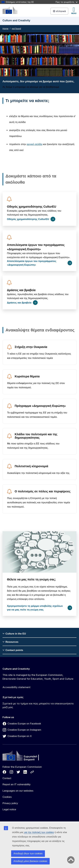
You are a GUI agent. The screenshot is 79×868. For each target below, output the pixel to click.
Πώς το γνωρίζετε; (67, 2)
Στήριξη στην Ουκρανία (31, 347)
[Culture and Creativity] (10, 10)
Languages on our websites (18, 791)
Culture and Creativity (16, 669)
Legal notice (9, 809)
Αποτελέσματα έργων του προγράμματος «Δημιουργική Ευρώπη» (36, 247)
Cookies (7, 797)
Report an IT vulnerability (17, 784)
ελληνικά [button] (59, 11)
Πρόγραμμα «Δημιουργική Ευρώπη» (40, 406)
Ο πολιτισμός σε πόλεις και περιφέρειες (43, 491)
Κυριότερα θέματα (27, 376)
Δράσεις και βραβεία (21, 290)
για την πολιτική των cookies (39, 832)
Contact (7, 778)
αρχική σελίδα (34, 144)
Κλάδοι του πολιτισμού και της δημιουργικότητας (36, 436)
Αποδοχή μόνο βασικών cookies (30, 861)
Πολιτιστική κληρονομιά (31, 466)
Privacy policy (10, 803)
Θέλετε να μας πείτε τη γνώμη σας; (31, 579)
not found (16, 28)
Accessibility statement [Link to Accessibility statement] (16, 687)
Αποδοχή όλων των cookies (28, 853)
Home (5, 28)
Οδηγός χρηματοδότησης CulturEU (32, 207)
